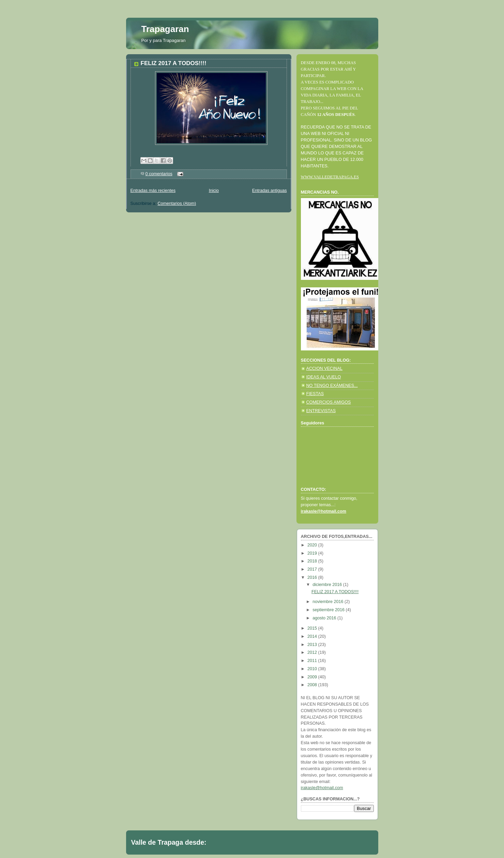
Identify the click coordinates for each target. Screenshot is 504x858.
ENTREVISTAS (321, 411)
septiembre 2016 (329, 610)
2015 (313, 628)
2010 (313, 669)
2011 (313, 661)
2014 (313, 636)
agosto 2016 (325, 618)
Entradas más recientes (153, 191)
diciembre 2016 (328, 585)
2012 (313, 652)
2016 (313, 577)
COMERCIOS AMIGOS (329, 402)
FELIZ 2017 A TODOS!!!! (174, 63)
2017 (313, 569)
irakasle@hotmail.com (322, 788)
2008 (313, 685)
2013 (313, 645)
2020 (313, 545)
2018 (313, 561)
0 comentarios (159, 174)
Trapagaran (165, 29)
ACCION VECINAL (325, 368)
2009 (313, 677)
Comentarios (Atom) (177, 204)
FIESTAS (315, 394)
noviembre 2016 (329, 602)
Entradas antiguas (270, 191)
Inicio (214, 191)
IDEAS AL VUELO (324, 377)
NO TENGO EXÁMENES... (332, 386)
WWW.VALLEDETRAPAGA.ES (330, 177)
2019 (313, 553)
